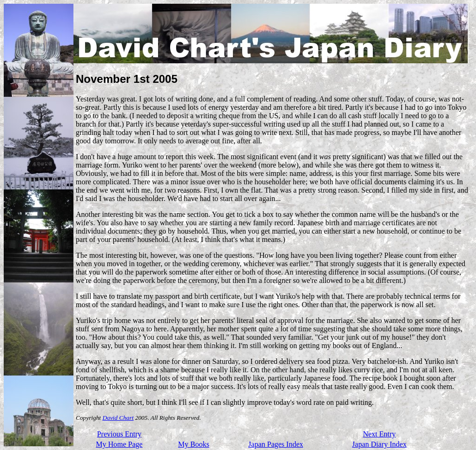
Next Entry (380, 434)
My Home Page (119, 444)
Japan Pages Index (276, 444)
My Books (194, 444)
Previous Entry (119, 434)
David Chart (118, 418)
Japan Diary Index (379, 444)
